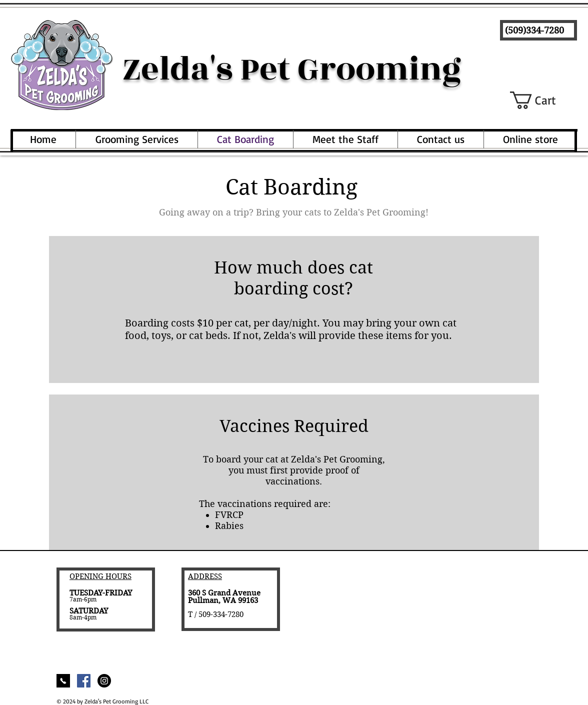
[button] (544, 100)
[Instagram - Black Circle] (104, 681)
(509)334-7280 (534, 30)
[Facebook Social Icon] (84, 681)
